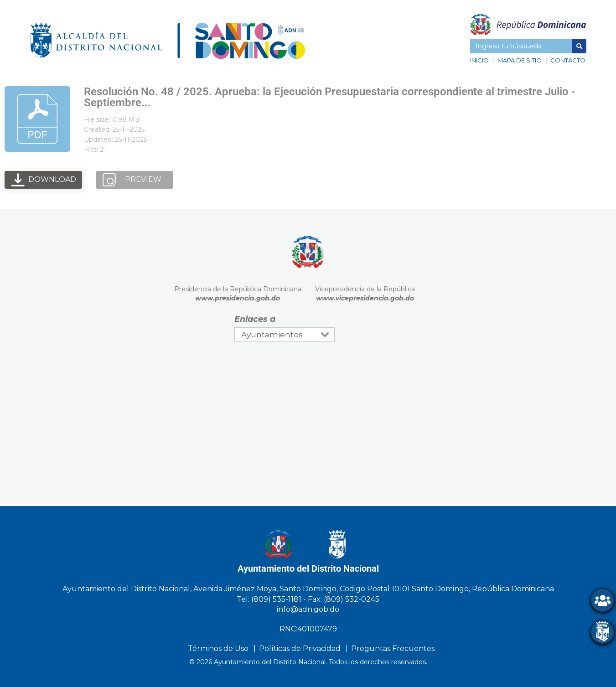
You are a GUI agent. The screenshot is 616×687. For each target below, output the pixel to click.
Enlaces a (255, 319)
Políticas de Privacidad (300, 648)
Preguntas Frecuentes (393, 648)
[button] (579, 46)
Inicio (479, 60)
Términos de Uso (218, 648)
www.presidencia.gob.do (238, 298)
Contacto (568, 60)
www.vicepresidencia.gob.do (365, 298)
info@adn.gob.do (308, 609)
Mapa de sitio (520, 60)
